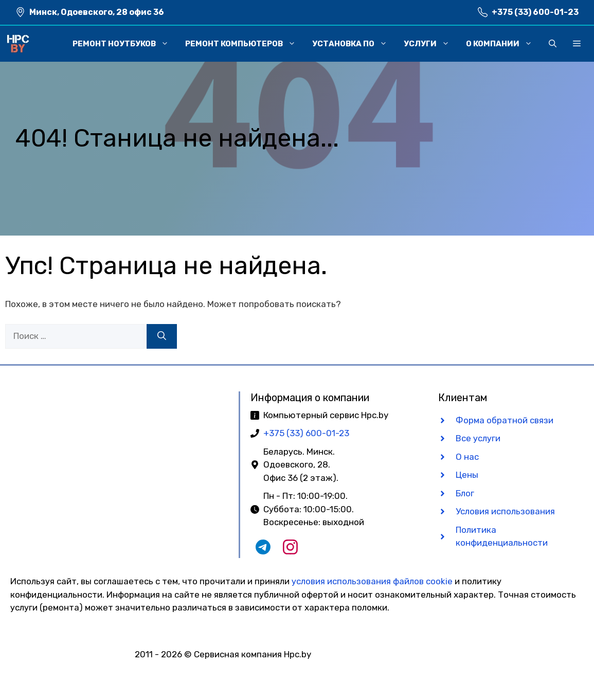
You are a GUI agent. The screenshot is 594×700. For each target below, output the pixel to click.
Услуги (431, 44)
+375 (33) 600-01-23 (535, 12)
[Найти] (162, 336)
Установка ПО (354, 44)
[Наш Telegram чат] (263, 551)
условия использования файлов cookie (372, 581)
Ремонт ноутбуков (125, 44)
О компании (503, 44)
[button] (553, 44)
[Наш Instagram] (290, 551)
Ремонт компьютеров (245, 44)
